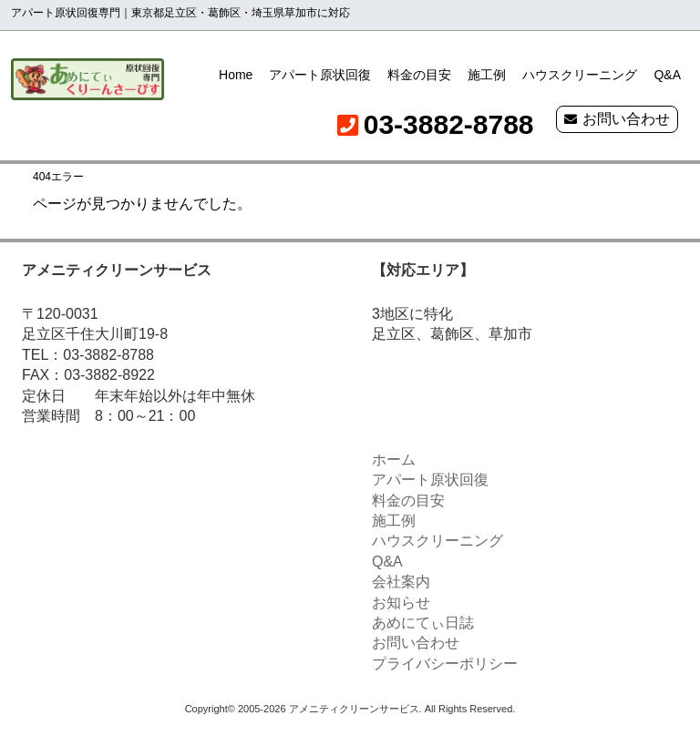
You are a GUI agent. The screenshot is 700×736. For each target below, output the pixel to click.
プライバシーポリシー (445, 664)
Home (236, 75)
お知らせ (401, 603)
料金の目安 (419, 75)
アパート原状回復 (320, 75)
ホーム (394, 460)
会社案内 (401, 582)
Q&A (667, 75)
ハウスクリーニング (580, 75)
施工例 (487, 75)
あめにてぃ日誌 (423, 623)
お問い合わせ (626, 119)
